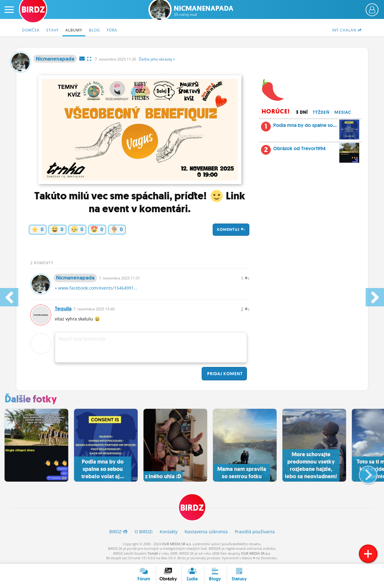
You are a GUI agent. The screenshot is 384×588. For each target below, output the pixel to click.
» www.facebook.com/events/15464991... (96, 288)
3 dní (302, 112)
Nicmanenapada (204, 11)
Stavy (52, 30)
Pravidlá (255, 532)
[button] (363, 472)
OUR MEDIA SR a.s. (177, 544)
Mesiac (343, 112)
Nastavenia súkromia (206, 532)
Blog (95, 30)
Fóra (112, 30)
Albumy (74, 30)
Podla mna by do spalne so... (310, 127)
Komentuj (231, 229)
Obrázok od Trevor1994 (316, 150)
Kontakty (169, 532)
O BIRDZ (144, 532)
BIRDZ (192, 508)
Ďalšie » (157, 59)
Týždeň (321, 112)
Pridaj (224, 374)
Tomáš (153, 553)
